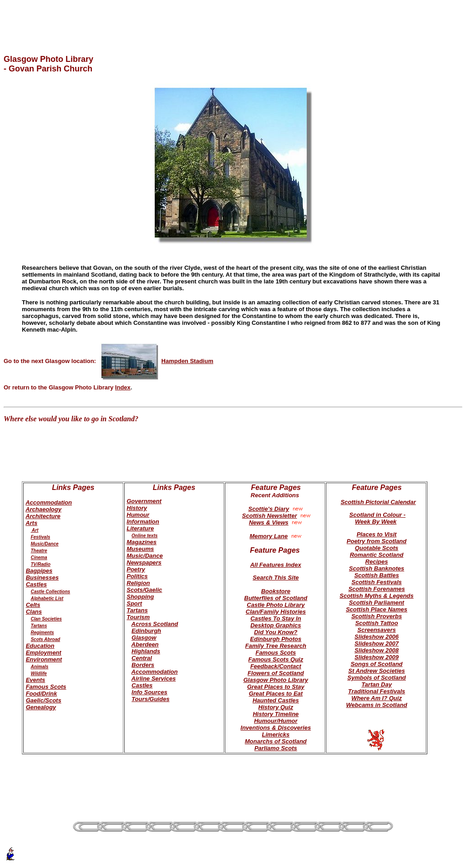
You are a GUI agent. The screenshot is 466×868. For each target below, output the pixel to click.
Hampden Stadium (157, 361)
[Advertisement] (233, 17)
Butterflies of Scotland (276, 598)
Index (123, 387)
